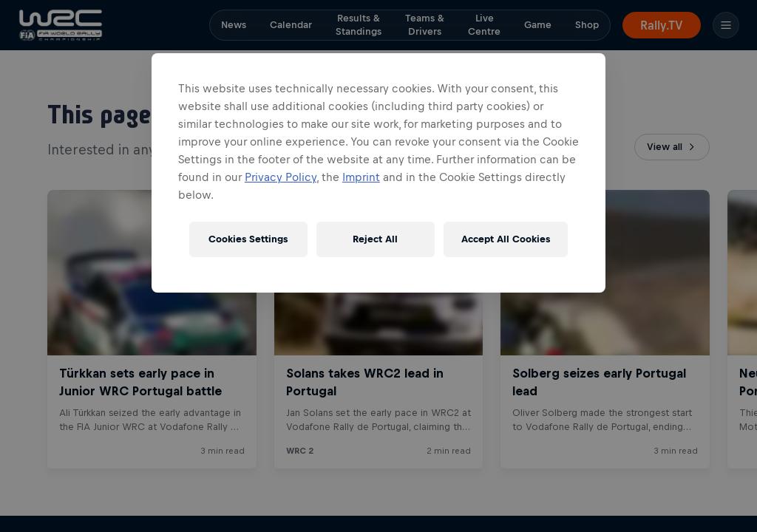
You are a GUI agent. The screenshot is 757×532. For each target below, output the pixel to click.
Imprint (361, 177)
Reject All (375, 239)
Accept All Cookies (506, 239)
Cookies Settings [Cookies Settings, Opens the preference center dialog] (248, 239)
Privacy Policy (281, 177)
